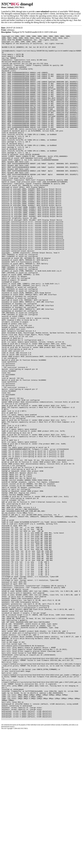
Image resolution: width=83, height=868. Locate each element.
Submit (11, 7)
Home (4, 7)
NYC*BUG (20, 7)
